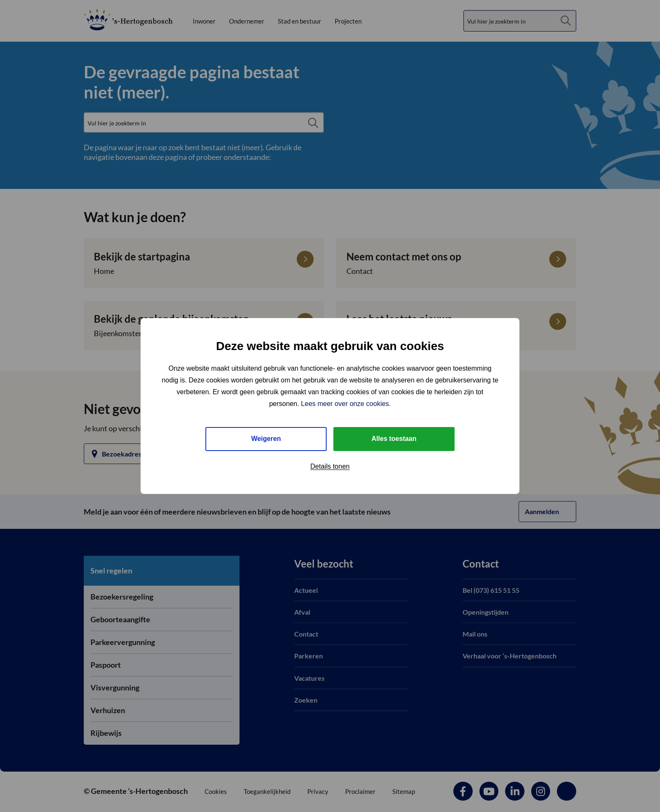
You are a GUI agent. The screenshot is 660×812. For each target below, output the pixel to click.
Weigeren (266, 439)
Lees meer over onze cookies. (346, 404)
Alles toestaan (394, 439)
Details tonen (330, 466)
